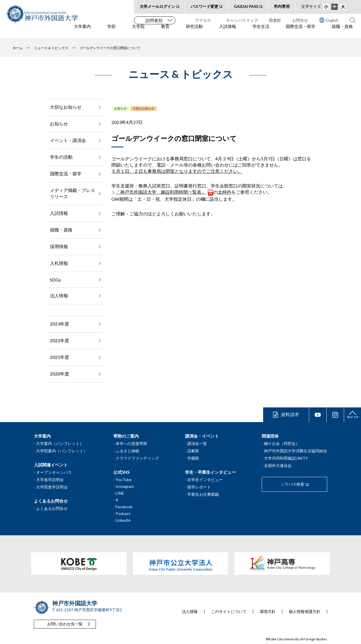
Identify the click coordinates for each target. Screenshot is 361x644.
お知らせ (120, 108)
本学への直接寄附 (131, 443)
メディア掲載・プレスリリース (72, 193)
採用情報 (59, 246)
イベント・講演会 (68, 140)
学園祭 (193, 458)
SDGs (55, 280)
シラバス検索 (292, 484)
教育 (165, 31)
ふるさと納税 (127, 451)
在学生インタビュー (205, 480)
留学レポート (199, 487)
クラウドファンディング (137, 458)
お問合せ (300, 20)
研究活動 (194, 31)
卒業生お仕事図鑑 (203, 494)
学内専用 (282, 6)
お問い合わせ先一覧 (65, 624)
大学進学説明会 (50, 480)
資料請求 (290, 414)
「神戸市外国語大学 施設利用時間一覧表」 (161, 192)
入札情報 (59, 263)
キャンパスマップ (242, 20)
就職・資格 (342, 31)
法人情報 (59, 295)
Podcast (123, 513)
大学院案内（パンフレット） (62, 451)
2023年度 (60, 324)
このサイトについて (229, 612)
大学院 (138, 31)
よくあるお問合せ (52, 508)
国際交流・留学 (301, 31)
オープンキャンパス (54, 472)
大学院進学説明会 (52, 487)
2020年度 (60, 374)
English (329, 20)
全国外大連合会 (278, 465)
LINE (120, 493)
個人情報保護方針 (305, 612)
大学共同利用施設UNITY (286, 458)
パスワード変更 (204, 6)
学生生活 (261, 31)
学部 (111, 31)
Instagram (125, 486)
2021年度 (60, 357)
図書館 (275, 20)
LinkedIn (123, 520)
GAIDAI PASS (246, 6)
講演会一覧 (197, 443)
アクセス (203, 20)
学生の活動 (61, 157)
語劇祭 (193, 451)
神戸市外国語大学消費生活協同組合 (296, 451)
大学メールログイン (157, 6)
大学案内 (82, 31)
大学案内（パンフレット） (60, 443)
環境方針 (268, 612)
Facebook (124, 507)
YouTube (124, 480)
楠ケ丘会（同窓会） (282, 443)
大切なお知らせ (143, 108)
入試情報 (228, 31)
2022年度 (60, 340)
